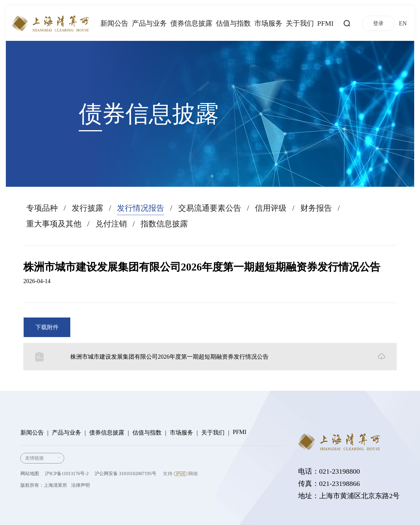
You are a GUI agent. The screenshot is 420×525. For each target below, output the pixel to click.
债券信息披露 (191, 23)
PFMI (325, 23)
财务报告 (316, 208)
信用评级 (271, 208)
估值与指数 (233, 23)
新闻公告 (114, 23)
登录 (378, 23)
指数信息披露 (164, 224)
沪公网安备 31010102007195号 (125, 473)
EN (403, 23)
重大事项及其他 (54, 224)
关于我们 (300, 23)
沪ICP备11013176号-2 (67, 473)
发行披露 (87, 208)
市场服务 (268, 23)
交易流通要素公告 (210, 208)
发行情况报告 (141, 208)
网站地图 (30, 473)
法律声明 (80, 485)
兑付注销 (111, 224)
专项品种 (42, 208)
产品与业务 (149, 23)
